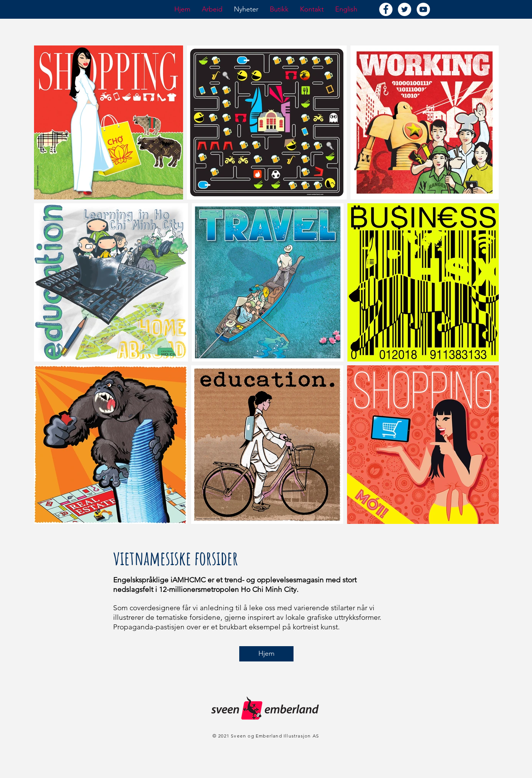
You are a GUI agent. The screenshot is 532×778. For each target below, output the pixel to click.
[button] (212, 9)
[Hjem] (266, 654)
